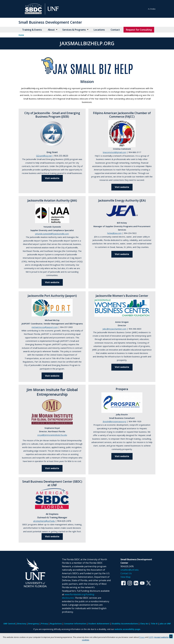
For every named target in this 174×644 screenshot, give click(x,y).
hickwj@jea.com (114, 233)
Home (21, 35)
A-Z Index (152, 9)
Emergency (34, 624)
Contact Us (126, 573)
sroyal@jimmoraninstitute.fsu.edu (52, 435)
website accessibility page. (128, 629)
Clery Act (144, 624)
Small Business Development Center (50, 22)
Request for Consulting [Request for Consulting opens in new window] (139, 30)
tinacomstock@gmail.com (114, 152)
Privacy (142, 637)
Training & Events (32, 30)
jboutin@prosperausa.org (114, 421)
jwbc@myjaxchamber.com (114, 329)
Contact (115, 30)
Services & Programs (74, 30)
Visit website (52, 282)
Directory (22, 624)
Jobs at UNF (165, 624)
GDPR (151, 637)
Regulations (56, 624)
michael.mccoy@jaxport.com (45, 327)
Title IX (154, 624)
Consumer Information (75, 624)
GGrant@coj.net (44, 156)
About (51, 30)
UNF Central (9, 624)
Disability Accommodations (125, 624)
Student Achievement (99, 624)
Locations (99, 30)
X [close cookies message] (171, 636)
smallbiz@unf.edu (130, 570)
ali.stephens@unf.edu (44, 521)
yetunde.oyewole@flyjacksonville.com (52, 234)
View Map (126, 577)
